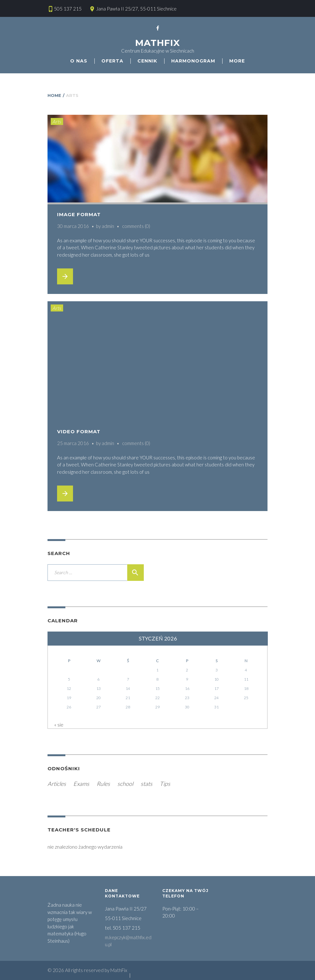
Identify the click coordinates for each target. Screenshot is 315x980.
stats (147, 784)
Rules (103, 784)
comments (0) (136, 226)
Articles (57, 784)
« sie (59, 724)
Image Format (79, 214)
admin (108, 226)
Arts (57, 121)
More (237, 61)
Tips (165, 784)
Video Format (79, 431)
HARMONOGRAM (193, 61)
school (125, 784)
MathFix (158, 43)
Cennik (147, 61)
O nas (79, 61)
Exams (81, 784)
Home (54, 95)
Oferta (112, 61)
